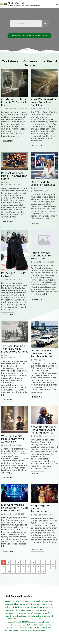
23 (3, 571)
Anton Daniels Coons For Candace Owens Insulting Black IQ (44, 430)
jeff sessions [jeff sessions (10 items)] (36, 613)
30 (38, 571)
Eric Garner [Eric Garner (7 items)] (27, 610)
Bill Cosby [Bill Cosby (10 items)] (13, 601)
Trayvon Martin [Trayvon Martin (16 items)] (26, 628)
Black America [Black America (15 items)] (42, 601)
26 (18, 571)
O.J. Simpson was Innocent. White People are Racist (41, 353)
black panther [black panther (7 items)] (47, 604)
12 (4, 567)
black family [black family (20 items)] (20, 604)
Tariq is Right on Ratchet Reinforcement (41, 508)
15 (18, 567)
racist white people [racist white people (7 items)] (37, 622)
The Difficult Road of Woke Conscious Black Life (43, 102)
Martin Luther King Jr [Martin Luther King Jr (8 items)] (38, 616)
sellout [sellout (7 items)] (7, 625)
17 (28, 567)
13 (8, 567)
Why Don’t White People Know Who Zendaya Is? (13, 439)
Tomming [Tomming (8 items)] (14, 628)
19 (38, 567)
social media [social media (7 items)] (21, 625)
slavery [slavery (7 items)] (13, 625)
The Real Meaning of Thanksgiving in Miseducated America (15, 349)
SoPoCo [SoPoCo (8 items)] (30, 625)
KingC (6, 109)
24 (8, 571)
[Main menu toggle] (57, 4)
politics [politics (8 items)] (45, 619)
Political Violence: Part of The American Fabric (14, 176)
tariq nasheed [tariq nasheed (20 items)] (41, 625)
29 (33, 571)
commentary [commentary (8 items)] (25, 607)
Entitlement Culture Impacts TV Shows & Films (14, 102)
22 (53, 567)
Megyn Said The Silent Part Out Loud (43, 183)
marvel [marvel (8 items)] (50, 616)
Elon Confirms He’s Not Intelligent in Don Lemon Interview (14, 508)
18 (33, 567)
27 (23, 571)
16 (23, 567)
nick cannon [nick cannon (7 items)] (25, 619)
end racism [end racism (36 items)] (16, 610)
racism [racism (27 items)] (26, 622)
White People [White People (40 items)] (40, 628)
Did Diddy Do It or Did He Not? (14, 275)
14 (13, 567)
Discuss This (8, 141)
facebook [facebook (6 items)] (35, 610)
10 (48, 562)
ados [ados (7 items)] (7, 601)
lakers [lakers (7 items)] (18, 616)
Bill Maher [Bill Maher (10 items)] (23, 601)
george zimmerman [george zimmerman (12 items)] (21, 613)
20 (43, 567)
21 (48, 567)
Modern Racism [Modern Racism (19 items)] (12, 619)
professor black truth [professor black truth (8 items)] (13, 622)
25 (13, 571)
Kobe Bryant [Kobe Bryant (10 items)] (10, 616)
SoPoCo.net (16, 3)
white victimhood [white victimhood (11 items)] (37, 631)
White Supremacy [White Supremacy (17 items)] (21, 631)
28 (28, 571)
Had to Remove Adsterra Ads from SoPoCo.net (42, 256)
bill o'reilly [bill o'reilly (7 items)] (31, 601)
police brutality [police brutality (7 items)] (36, 619)
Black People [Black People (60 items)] (12, 607)
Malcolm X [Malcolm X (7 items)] (25, 616)
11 (53, 562)
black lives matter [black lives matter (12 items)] (33, 604)
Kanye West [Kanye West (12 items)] (47, 613)
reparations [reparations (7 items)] (50, 622)
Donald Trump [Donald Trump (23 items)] (38, 607)
